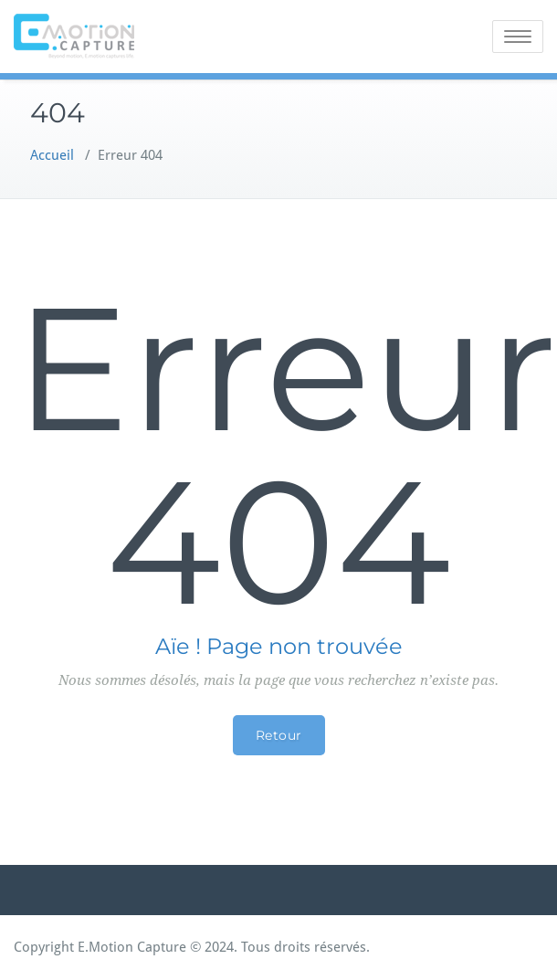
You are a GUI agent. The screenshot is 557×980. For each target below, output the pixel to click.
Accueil (52, 155)
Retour (279, 735)
